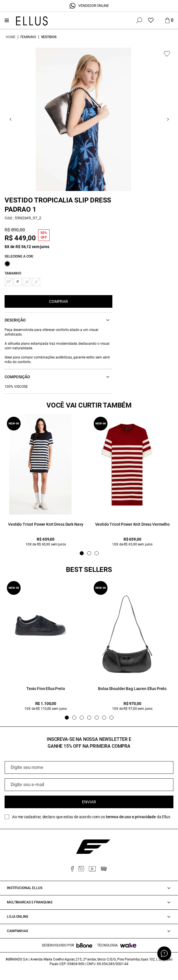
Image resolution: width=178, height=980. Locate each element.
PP (9, 282)
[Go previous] (10, 119)
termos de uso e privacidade (131, 817)
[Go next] (168, 119)
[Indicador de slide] (82, 553)
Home (11, 37)
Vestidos (49, 37)
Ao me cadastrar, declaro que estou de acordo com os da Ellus (91, 817)
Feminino (28, 37)
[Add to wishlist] (167, 54)
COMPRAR (58, 301)
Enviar (89, 802)
